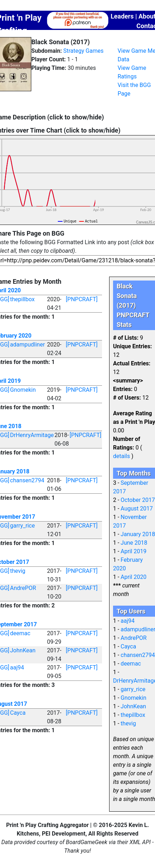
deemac (20, 633)
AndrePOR (23, 588)
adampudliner (27, 345)
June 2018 (134, 543)
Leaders (122, 16)
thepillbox (22, 299)
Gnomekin (23, 390)
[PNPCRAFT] (82, 299)
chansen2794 (27, 480)
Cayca (18, 713)
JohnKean (23, 650)
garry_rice (22, 526)
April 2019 (133, 551)
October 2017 (138, 500)
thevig (18, 571)
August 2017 (137, 509)
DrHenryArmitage (32, 435)
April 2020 (133, 577)
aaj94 (17, 667)
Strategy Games (83, 51)
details (121, 456)
